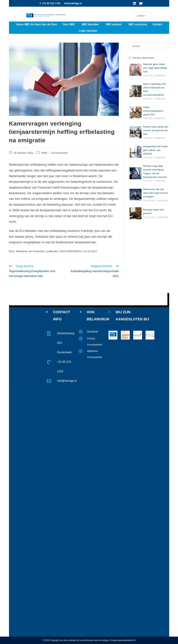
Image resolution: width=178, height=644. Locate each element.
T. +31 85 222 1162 (50, 3)
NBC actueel (114, 24)
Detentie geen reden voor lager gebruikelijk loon (155, 68)
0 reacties (160, 76)
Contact (157, 24)
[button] (70, 24)
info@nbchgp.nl (73, 3)
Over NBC (69, 24)
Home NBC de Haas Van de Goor (37, 24)
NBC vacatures (138, 24)
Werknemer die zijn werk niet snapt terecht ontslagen (155, 193)
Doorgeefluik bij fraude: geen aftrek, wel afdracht (156, 150)
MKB (44, 153)
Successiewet (59, 153)
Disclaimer (93, 331)
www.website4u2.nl (127, 640)
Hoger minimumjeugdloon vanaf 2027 (153, 111)
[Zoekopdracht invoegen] (143, 16)
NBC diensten (90, 24)
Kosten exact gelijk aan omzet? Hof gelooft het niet (156, 130)
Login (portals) (88, 31)
